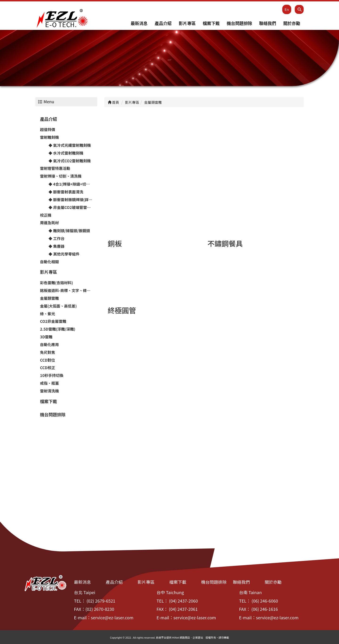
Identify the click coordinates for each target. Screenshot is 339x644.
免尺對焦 (48, 352)
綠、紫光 (48, 314)
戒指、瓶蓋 (49, 383)
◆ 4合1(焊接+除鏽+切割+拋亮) (73, 184)
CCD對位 (48, 360)
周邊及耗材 (49, 223)
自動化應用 (49, 345)
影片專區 (187, 23)
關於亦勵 (292, 23)
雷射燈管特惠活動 (55, 168)
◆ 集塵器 (56, 246)
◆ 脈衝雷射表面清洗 (66, 192)
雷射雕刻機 (49, 137)
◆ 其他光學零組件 (64, 254)
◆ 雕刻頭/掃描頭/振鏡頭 (69, 231)
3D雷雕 (46, 337)
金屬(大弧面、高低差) (58, 306)
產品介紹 (163, 23)
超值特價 (48, 130)
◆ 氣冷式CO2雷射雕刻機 (70, 161)
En (287, 9)
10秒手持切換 (52, 376)
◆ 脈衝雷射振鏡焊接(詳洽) (71, 200)
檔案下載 (178, 582)
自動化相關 (49, 262)
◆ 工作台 (56, 239)
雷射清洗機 (49, 391)
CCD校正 (48, 368)
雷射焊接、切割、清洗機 (61, 176)
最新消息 (139, 23)
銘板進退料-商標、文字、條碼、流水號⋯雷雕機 (69, 291)
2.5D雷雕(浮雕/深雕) (58, 329)
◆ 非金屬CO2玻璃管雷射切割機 (73, 207)
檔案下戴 (211, 23)
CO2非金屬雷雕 (53, 321)
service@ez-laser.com (112, 618)
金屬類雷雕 (49, 298)
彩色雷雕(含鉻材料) (56, 283)
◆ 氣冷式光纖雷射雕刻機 (70, 145)
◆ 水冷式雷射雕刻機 (66, 153)
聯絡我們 (268, 23)
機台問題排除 (239, 23)
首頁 (113, 102)
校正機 (46, 215)
